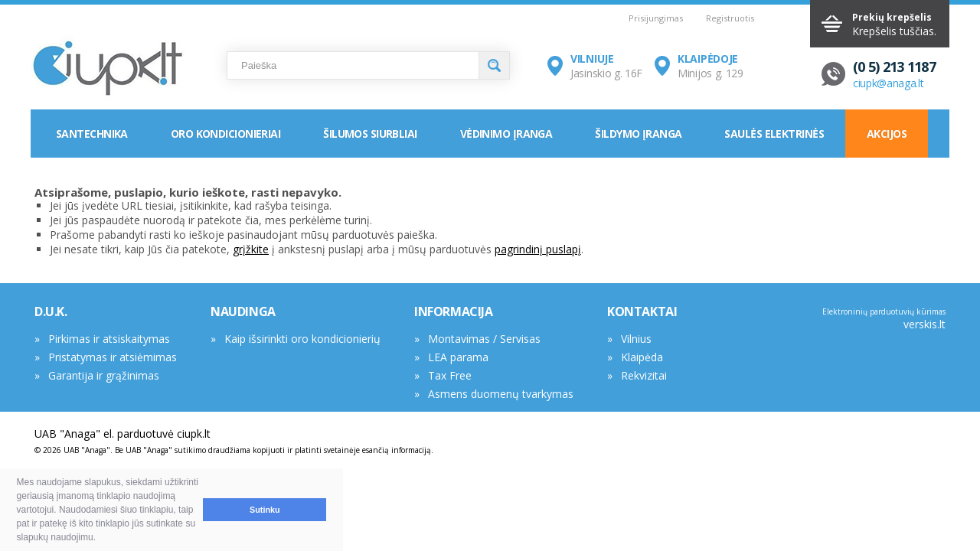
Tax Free (450, 375)
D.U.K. (51, 311)
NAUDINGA (243, 311)
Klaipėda (642, 357)
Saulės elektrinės (774, 134)
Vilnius (636, 339)
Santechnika (92, 134)
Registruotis (730, 18)
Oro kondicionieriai (225, 134)
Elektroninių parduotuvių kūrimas (884, 311)
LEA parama (458, 357)
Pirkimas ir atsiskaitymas (109, 339)
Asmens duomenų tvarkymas (501, 394)
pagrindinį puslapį (538, 249)
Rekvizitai (644, 375)
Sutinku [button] (265, 510)
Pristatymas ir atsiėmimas (113, 357)
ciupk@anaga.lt (889, 83)
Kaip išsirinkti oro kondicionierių (302, 339)
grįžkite (251, 249)
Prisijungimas (656, 18)
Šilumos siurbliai (370, 134)
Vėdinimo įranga (506, 134)
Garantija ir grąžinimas (104, 375)
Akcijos (887, 134)
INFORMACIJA (454, 311)
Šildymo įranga (638, 134)
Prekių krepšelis (892, 17)
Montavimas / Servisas (484, 339)
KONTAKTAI (642, 311)
